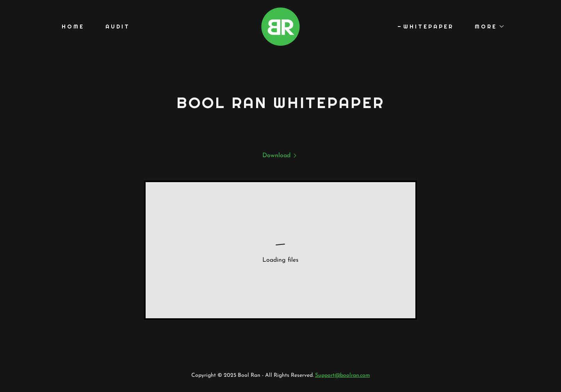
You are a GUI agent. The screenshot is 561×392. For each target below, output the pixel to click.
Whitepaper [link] (428, 27)
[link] (280, 26)
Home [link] (73, 27)
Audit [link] (118, 27)
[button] (487, 27)
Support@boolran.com (343, 375)
